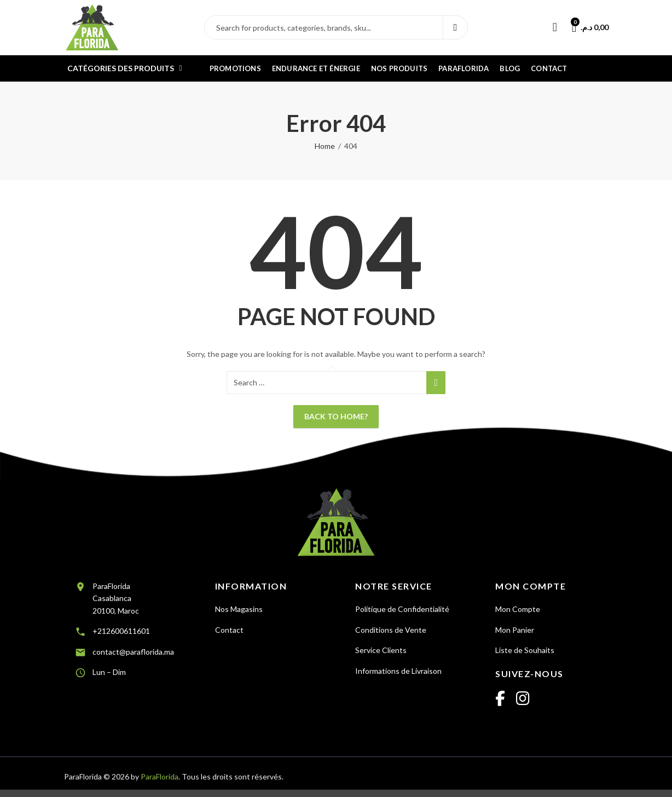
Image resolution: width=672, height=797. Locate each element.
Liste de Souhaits (525, 650)
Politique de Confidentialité (402, 609)
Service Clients (381, 650)
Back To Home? (336, 416)
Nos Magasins (239, 609)
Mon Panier (515, 630)
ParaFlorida (160, 776)
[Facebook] (500, 699)
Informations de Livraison (398, 671)
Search (456, 27)
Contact (229, 630)
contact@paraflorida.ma (133, 652)
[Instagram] (523, 699)
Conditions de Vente (391, 630)
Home (325, 146)
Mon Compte (518, 609)
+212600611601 (121, 631)
